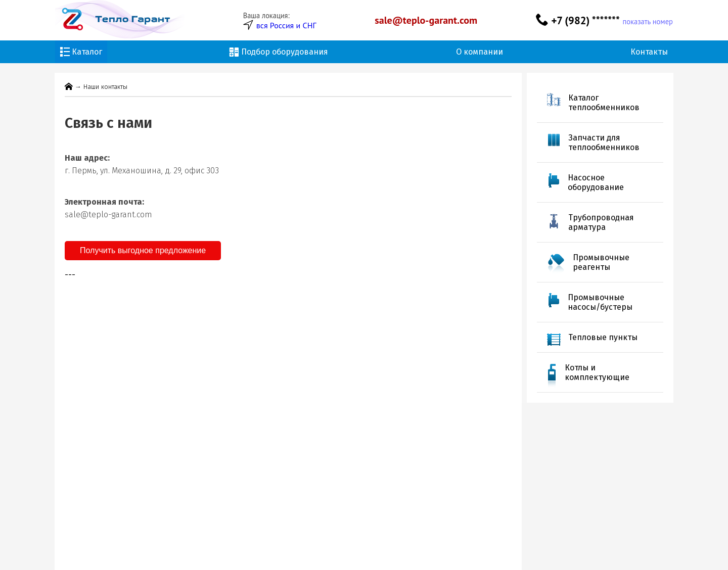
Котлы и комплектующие (597, 372)
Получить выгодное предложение (143, 250)
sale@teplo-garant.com (426, 20)
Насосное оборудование (596, 182)
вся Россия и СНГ (286, 25)
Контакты (649, 52)
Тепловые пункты (603, 337)
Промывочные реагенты (601, 262)
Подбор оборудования (279, 52)
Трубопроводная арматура (601, 222)
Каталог (81, 52)
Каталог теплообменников (604, 103)
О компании (480, 52)
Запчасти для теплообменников (604, 142)
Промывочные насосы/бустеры (600, 302)
